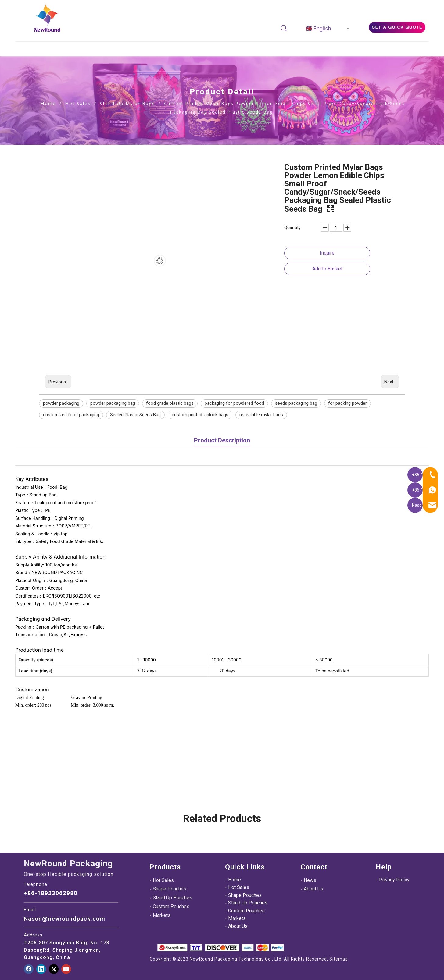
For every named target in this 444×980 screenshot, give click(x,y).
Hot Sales (163, 880)
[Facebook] (29, 969)
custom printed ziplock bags (200, 415)
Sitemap (339, 959)
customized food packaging (71, 415)
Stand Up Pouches (172, 898)
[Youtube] (66, 969)
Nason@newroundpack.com (64, 919)
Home (235, 880)
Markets (162, 915)
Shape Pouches (170, 889)
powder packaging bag (113, 403)
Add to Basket (327, 269)
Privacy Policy (394, 880)
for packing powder (347, 403)
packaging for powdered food (234, 403)
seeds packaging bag (296, 403)
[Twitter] (54, 969)
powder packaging (61, 403)
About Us (238, 926)
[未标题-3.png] (220, 948)
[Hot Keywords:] (284, 28)
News (310, 880)
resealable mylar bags (261, 415)
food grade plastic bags (170, 403)
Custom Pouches (171, 906)
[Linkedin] (41, 969)
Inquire (327, 253)
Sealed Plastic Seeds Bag (135, 415)
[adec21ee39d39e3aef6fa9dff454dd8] (397, 27)
